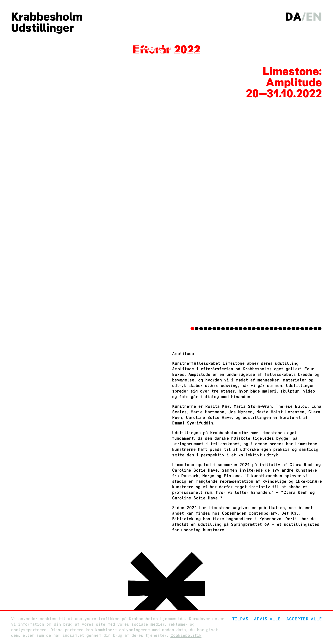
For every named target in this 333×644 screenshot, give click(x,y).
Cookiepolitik (186, 636)
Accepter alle (304, 619)
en (314, 17)
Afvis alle (267, 619)
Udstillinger (42, 28)
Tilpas (240, 619)
